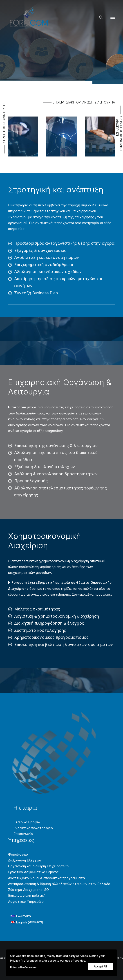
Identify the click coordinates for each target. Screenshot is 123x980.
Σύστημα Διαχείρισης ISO (28, 890)
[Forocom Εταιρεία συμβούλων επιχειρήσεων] (29, 17)
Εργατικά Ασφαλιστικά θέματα (33, 872)
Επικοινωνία (23, 834)
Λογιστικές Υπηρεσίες (26, 902)
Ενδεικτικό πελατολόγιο (33, 828)
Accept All (100, 966)
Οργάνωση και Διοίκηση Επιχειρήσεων (39, 866)
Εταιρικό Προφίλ (27, 822)
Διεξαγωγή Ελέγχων (25, 860)
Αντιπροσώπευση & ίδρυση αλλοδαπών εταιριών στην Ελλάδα (59, 884)
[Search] (99, 17)
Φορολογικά (18, 854)
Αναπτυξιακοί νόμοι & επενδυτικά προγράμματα (47, 878)
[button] (113, 17)
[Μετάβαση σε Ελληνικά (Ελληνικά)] (27, 916)
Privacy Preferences (23, 967)
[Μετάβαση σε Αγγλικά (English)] (27, 922)
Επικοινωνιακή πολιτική (27, 895)
